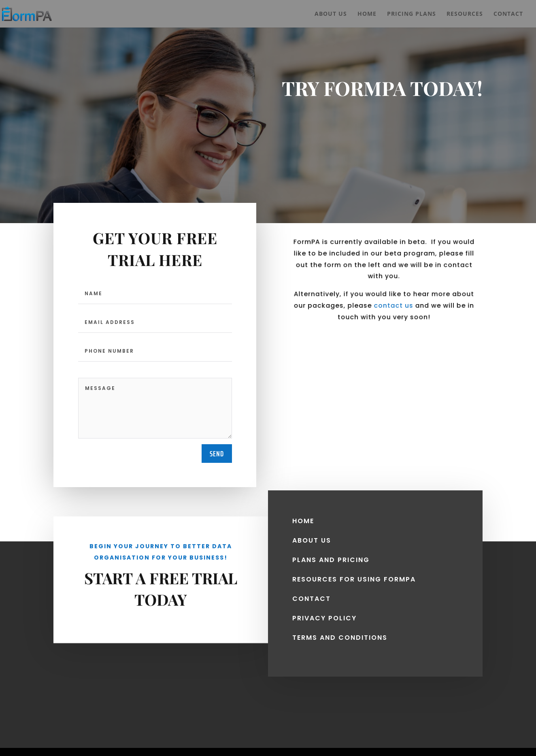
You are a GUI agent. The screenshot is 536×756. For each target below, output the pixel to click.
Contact (508, 14)
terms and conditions (340, 634)
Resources (465, 14)
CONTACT (312, 595)
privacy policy (324, 614)
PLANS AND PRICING (331, 556)
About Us (331, 14)
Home (367, 14)
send (217, 454)
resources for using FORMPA (354, 576)
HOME (303, 517)
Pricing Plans (412, 14)
